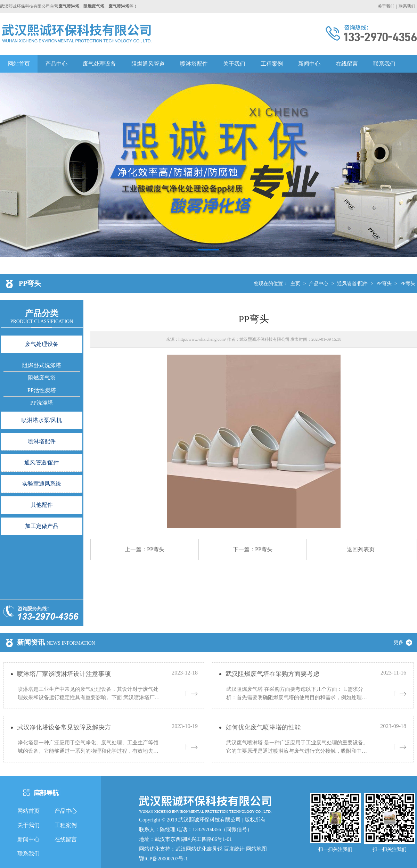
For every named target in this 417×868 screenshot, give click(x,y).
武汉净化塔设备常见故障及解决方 (64, 727)
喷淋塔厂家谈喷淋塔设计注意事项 (64, 674)
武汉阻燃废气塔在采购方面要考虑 (272, 674)
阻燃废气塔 (42, 378)
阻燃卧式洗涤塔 (42, 365)
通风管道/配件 (352, 284)
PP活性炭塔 (42, 390)
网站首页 (19, 64)
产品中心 (56, 64)
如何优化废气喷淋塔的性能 (263, 727)
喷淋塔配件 (194, 64)
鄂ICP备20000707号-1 (163, 859)
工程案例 (272, 64)
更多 (406, 642)
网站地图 (256, 849)
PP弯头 (384, 284)
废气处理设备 (99, 64)
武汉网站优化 (191, 849)
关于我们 (386, 6)
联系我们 (407, 6)
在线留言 (347, 64)
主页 (295, 284)
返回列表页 (361, 549)
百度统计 (234, 849)
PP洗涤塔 (42, 403)
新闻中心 (309, 64)
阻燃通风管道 (148, 64)
